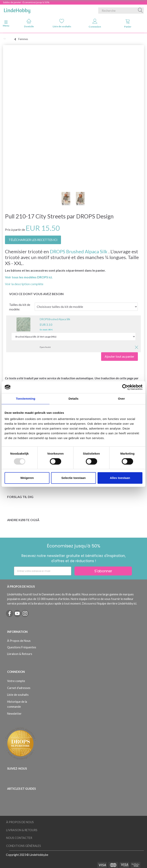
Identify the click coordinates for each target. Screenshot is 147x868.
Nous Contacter (19, 838)
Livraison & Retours (20, 654)
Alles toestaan (120, 478)
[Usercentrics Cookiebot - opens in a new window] (125, 387)
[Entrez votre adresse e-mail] (43, 571)
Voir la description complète (24, 284)
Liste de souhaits (62, 23)
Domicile (29, 23)
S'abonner (103, 571)
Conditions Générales (24, 846)
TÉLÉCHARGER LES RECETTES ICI (33, 240)
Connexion (95, 23)
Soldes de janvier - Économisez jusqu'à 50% (26, 2)
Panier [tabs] (128, 23)
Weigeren (27, 478)
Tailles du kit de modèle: (20, 307)
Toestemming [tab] (26, 399)
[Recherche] (140, 11)
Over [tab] (121, 399)
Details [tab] (73, 399)
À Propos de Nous (19, 641)
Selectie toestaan (74, 478)
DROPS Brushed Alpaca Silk (79, 251)
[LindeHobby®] (17, 10)
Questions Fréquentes (22, 647)
